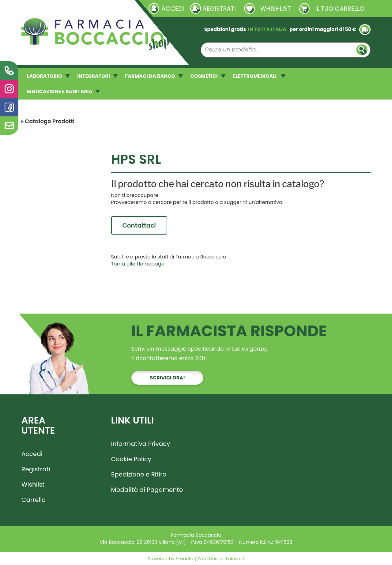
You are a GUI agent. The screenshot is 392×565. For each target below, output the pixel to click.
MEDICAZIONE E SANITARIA (64, 91)
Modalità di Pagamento (147, 490)
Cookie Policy (131, 459)
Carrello (34, 500)
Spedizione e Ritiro (139, 475)
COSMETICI (208, 76)
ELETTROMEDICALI (259, 76)
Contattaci (139, 225)
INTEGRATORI (97, 76)
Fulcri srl (235, 559)
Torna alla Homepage (138, 264)
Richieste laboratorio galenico (58, 8)
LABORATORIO (48, 76)
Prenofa (184, 559)
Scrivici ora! (167, 378)
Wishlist (33, 485)
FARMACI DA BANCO (154, 76)
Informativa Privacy (141, 444)
